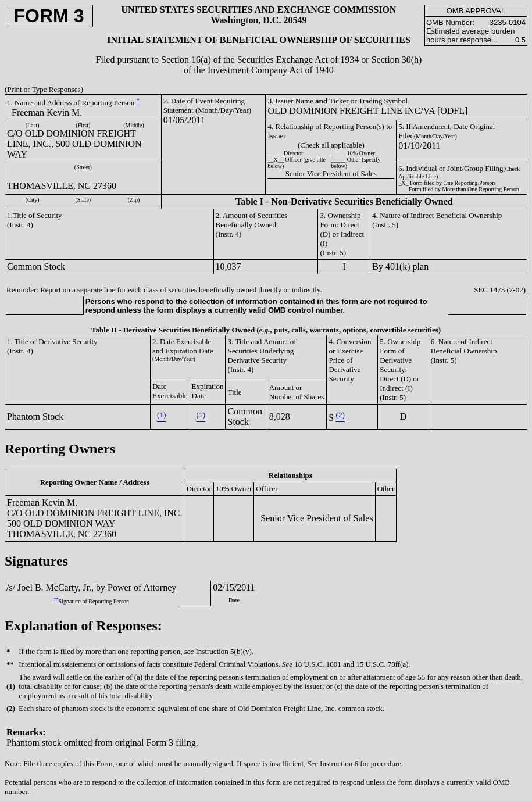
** (56, 600)
